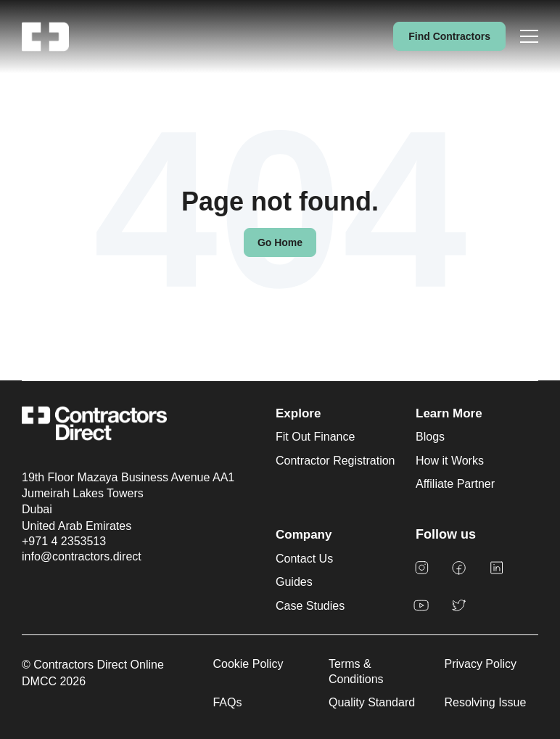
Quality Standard (372, 702)
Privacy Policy (480, 664)
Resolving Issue (485, 702)
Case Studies (310, 606)
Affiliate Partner (455, 484)
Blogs (430, 437)
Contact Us (304, 559)
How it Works (450, 461)
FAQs (227, 702)
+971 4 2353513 (64, 541)
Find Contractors (449, 36)
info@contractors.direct (82, 556)
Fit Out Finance (315, 437)
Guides (294, 582)
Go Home (280, 242)
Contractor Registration (335, 461)
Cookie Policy (248, 664)
